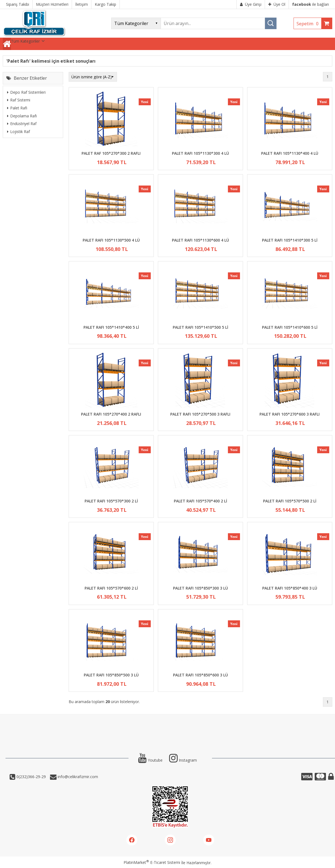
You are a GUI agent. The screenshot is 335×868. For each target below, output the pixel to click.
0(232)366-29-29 (31, 777)
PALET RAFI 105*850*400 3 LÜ (290, 588)
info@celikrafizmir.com (77, 777)
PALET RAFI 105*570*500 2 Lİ (290, 501)
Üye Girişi (251, 4)
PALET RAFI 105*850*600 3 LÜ (200, 675)
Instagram (183, 760)
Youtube (150, 760)
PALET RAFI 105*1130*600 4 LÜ (200, 240)
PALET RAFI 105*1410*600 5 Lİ (290, 327)
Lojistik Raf (19, 132)
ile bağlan (311, 4)
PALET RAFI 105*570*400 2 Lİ (200, 501)
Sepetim (309, 24)
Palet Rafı (17, 108)
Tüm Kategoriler (25, 41)
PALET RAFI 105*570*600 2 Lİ (111, 588)
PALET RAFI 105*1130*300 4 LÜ (200, 153)
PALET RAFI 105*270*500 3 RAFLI (200, 414)
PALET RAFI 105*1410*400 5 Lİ (111, 327)
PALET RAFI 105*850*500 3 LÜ (111, 675)
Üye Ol (277, 4)
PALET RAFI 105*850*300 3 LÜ (200, 588)
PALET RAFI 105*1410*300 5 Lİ (290, 240)
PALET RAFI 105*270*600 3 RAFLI (290, 414)
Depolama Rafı (22, 116)
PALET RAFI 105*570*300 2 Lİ (111, 501)
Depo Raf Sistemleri (26, 92)
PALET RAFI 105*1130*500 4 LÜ (111, 240)
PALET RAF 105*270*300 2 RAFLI (111, 153)
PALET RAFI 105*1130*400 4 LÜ (290, 153)
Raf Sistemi (19, 100)
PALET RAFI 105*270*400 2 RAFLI (111, 414)
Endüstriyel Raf (22, 124)
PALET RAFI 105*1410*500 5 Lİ (200, 327)
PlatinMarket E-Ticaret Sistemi (152, 862)
